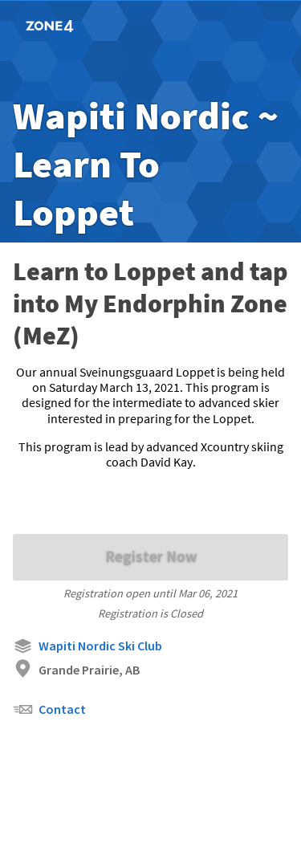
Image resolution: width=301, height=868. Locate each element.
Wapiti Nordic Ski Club (87, 646)
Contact (49, 709)
